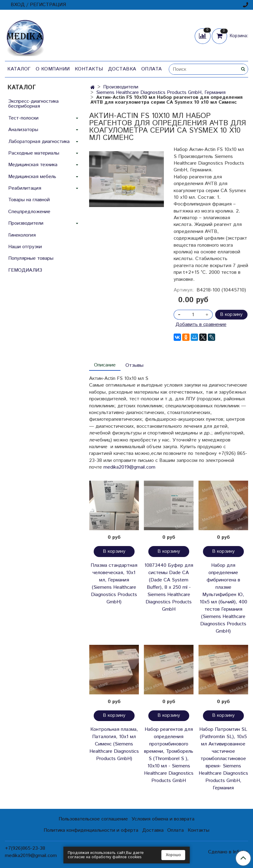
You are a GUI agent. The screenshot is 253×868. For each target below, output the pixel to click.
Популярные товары (31, 258)
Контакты (89, 69)
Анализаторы (23, 130)
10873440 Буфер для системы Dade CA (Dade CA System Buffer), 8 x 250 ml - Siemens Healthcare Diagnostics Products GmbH (169, 587)
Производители (121, 87)
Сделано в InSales (228, 852)
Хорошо (173, 855)
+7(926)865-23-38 (25, 848)
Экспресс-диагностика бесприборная (33, 104)
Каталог (19, 69)
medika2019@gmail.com (129, 467)
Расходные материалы (34, 153)
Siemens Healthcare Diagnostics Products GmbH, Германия (161, 93)
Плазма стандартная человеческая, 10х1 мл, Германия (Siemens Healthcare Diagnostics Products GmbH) (114, 584)
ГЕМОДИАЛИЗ (25, 270)
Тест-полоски (23, 118)
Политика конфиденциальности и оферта (91, 830)
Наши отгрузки (25, 247)
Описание (105, 365)
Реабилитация (25, 188)
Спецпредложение (29, 212)
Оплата (152, 69)
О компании (53, 69)
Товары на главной (29, 200)
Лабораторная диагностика (39, 142)
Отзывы (134, 365)
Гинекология (22, 235)
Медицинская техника (33, 165)
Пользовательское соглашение (93, 819)
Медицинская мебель (32, 177)
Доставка (122, 69)
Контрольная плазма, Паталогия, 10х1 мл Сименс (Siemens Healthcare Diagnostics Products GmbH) (114, 744)
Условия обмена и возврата (163, 819)
